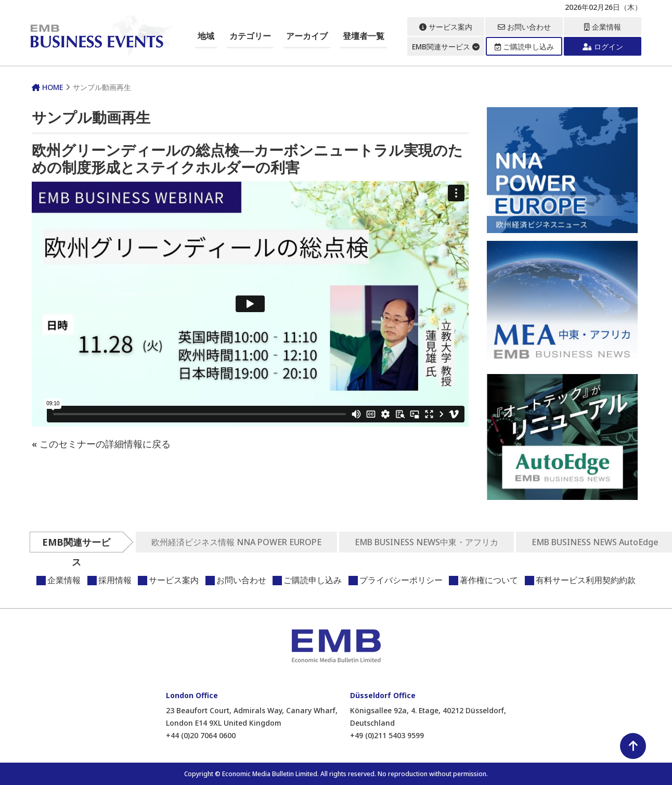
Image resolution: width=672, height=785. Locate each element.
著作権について (489, 580)
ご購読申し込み (524, 47)
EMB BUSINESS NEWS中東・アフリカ (427, 542)
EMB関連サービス (446, 47)
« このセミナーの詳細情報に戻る (101, 444)
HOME (47, 87)
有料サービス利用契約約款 (586, 580)
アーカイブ (307, 36)
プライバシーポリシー (401, 580)
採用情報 (115, 580)
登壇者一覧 (364, 36)
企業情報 (603, 27)
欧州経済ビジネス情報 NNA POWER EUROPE (236, 542)
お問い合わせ (524, 27)
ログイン (603, 47)
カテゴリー (250, 36)
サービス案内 (446, 27)
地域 (206, 36)
